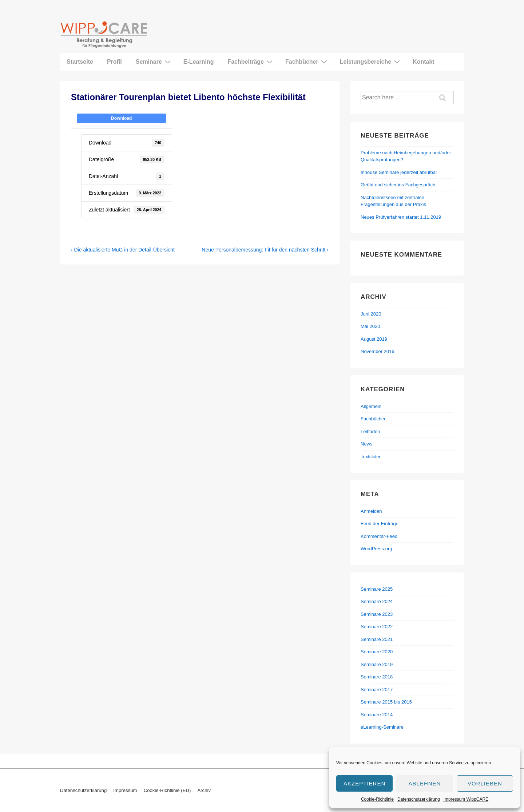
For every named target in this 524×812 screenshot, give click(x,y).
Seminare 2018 (377, 677)
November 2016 (378, 351)
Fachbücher (307, 62)
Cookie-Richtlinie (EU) (167, 790)
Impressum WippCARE (466, 799)
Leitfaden (370, 431)
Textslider (371, 457)
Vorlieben (485, 783)
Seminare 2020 (377, 652)
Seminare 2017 (377, 690)
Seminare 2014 (377, 715)
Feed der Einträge (380, 524)
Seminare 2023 (377, 614)
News (367, 444)
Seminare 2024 (377, 601)
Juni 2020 (371, 314)
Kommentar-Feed (379, 536)
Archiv (204, 790)
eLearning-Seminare (382, 727)
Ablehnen (425, 783)
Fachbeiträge (251, 62)
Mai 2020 (370, 326)
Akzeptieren (364, 783)
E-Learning (199, 62)
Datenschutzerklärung (419, 799)
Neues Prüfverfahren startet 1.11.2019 (401, 217)
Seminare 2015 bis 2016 (386, 702)
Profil (114, 62)
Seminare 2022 (377, 627)
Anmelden (371, 511)
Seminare (154, 62)
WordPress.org (376, 549)
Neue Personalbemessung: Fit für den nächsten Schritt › (265, 250)
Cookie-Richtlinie (377, 799)
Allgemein (371, 406)
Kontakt (424, 62)
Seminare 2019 (377, 664)
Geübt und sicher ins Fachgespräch (398, 185)
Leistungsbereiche (371, 62)
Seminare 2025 (377, 589)
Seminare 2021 (377, 639)
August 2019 (374, 339)
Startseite (80, 62)
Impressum (125, 790)
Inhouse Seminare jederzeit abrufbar (399, 172)
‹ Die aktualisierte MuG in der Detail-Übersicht (123, 250)
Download (121, 118)
